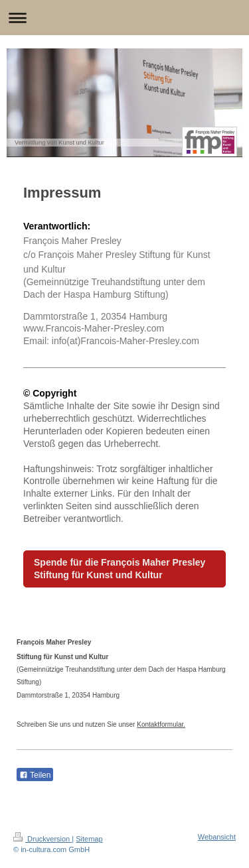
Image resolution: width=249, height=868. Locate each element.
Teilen (35, 775)
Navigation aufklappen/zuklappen (124, 18)
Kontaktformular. (161, 724)
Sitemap (89, 839)
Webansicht (217, 837)
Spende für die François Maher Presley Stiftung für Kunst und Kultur (120, 569)
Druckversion (42, 839)
